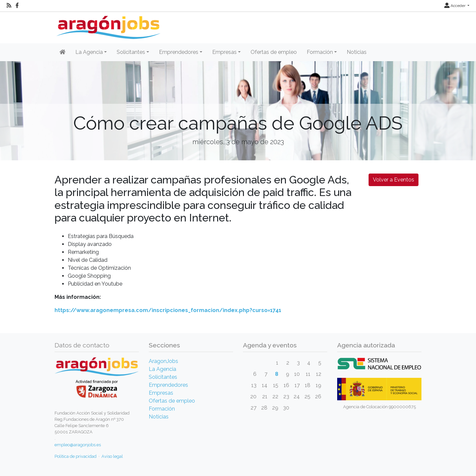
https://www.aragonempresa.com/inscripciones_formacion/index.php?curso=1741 (168, 310)
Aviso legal (112, 456)
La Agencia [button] (89, 52)
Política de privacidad (76, 456)
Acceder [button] (455, 6)
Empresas (161, 393)
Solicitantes (163, 377)
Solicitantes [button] (131, 52)
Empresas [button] (224, 52)
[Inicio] (108, 25)
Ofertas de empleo (274, 52)
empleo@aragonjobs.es (78, 445)
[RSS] (9, 6)
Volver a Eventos (394, 180)
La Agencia (162, 369)
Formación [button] (320, 52)
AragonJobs (163, 361)
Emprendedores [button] (179, 52)
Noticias (357, 52)
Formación (162, 409)
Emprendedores (168, 385)
